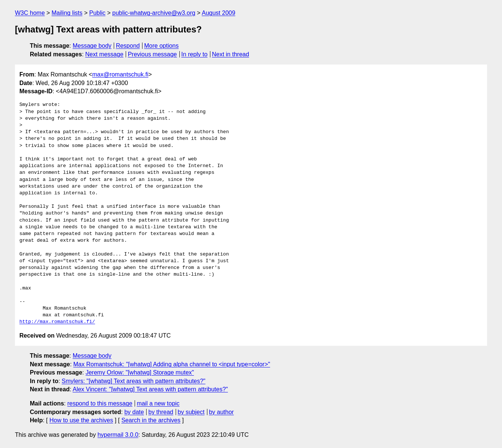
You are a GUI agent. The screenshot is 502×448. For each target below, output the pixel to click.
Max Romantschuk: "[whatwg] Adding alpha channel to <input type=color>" (172, 364)
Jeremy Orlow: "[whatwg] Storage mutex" (140, 372)
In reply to (194, 54)
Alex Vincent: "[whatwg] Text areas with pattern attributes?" (150, 389)
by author (221, 412)
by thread (161, 412)
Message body (92, 46)
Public (97, 13)
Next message (104, 54)
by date (134, 412)
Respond (128, 46)
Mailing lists (67, 13)
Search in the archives (151, 420)
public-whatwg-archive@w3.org (154, 13)
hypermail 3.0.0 (118, 435)
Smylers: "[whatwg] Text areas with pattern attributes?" (133, 381)
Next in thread (230, 54)
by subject (191, 412)
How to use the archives (81, 420)
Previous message (153, 54)
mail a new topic (158, 403)
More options (162, 46)
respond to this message (100, 403)
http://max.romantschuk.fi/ (57, 322)
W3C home (30, 13)
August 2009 (219, 13)
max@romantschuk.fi (120, 74)
